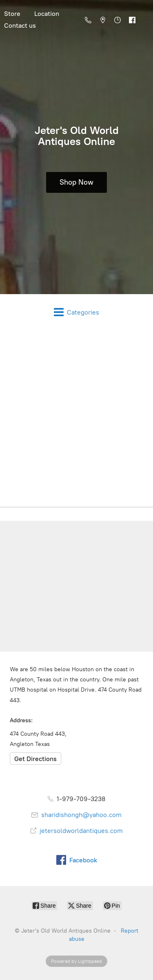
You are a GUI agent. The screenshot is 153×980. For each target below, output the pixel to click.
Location (47, 14)
